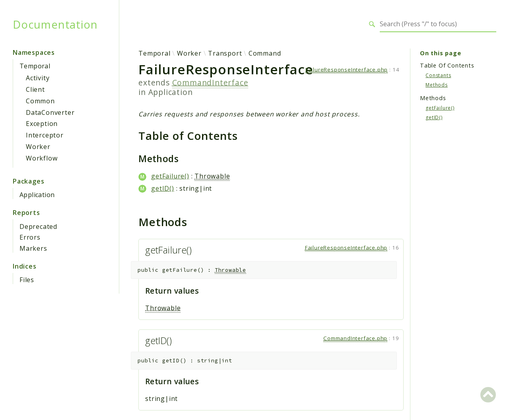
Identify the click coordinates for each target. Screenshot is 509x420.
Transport (225, 53)
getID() (163, 188)
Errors (30, 237)
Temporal (35, 66)
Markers (33, 248)
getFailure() (170, 176)
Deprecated (38, 226)
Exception (42, 124)
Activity (38, 78)
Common (40, 101)
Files (27, 280)
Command (265, 53)
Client (35, 89)
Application (37, 195)
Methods (437, 85)
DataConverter (50, 112)
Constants (438, 75)
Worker (38, 147)
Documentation (55, 24)
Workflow (42, 158)
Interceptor (45, 135)
